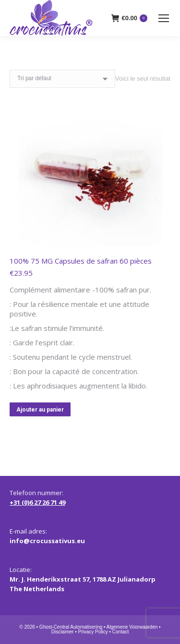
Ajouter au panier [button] (40, 410)
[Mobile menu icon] (164, 18)
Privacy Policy (93, 632)
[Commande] (62, 79)
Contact (120, 632)
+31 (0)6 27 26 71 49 (37, 502)
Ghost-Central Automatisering (71, 627)
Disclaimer (63, 632)
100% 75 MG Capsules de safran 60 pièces (81, 261)
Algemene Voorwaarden (132, 627)
